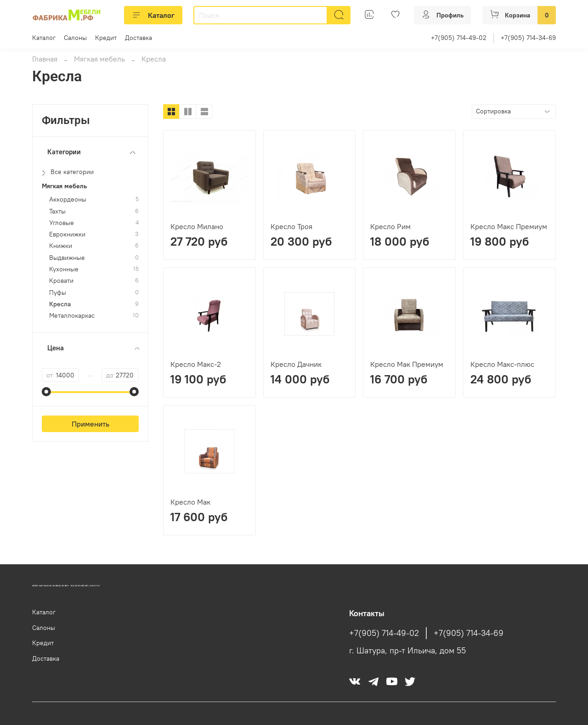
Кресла (60, 304)
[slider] (46, 392)
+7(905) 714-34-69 (528, 38)
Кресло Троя (291, 226)
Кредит (106, 38)
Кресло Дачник (296, 364)
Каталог (153, 15)
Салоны (75, 38)
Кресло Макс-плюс (502, 364)
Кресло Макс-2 (196, 364)
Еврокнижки (67, 234)
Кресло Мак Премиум (407, 364)
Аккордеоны (68, 200)
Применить (90, 424)
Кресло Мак (190, 502)
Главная (45, 59)
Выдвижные (67, 258)
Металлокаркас (72, 316)
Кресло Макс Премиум (509, 226)
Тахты (57, 211)
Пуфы (58, 293)
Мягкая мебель (99, 59)
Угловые (62, 223)
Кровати (61, 281)
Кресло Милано (197, 226)
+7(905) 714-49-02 (459, 38)
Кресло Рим (390, 226)
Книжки (61, 246)
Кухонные (64, 269)
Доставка (139, 38)
